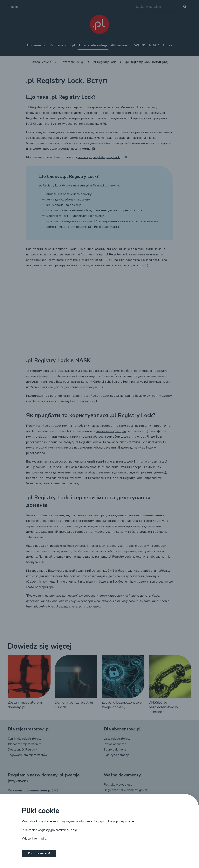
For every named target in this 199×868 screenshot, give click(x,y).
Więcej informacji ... (34, 839)
